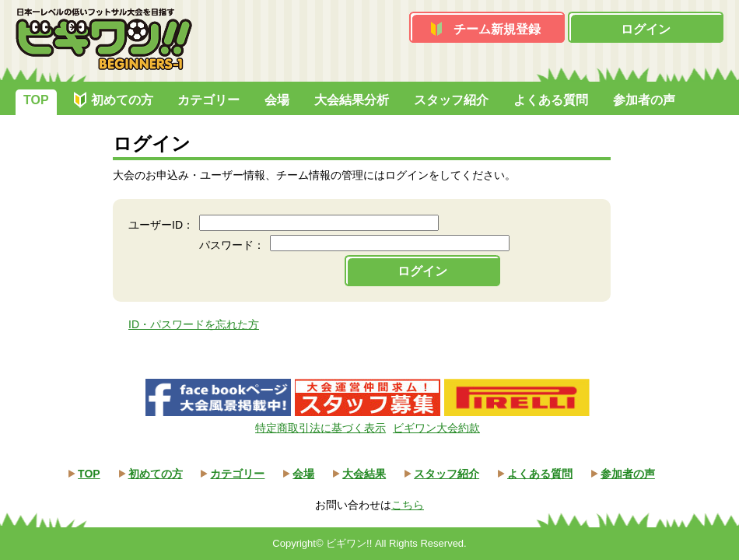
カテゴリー (208, 100)
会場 (277, 100)
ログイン (646, 29)
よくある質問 (551, 100)
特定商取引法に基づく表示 (320, 428)
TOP (36, 100)
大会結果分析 (352, 100)
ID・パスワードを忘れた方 (194, 324)
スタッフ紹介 (451, 100)
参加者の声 (644, 100)
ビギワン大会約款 (436, 428)
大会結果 (364, 474)
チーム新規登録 (497, 29)
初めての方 (122, 100)
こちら (408, 505)
